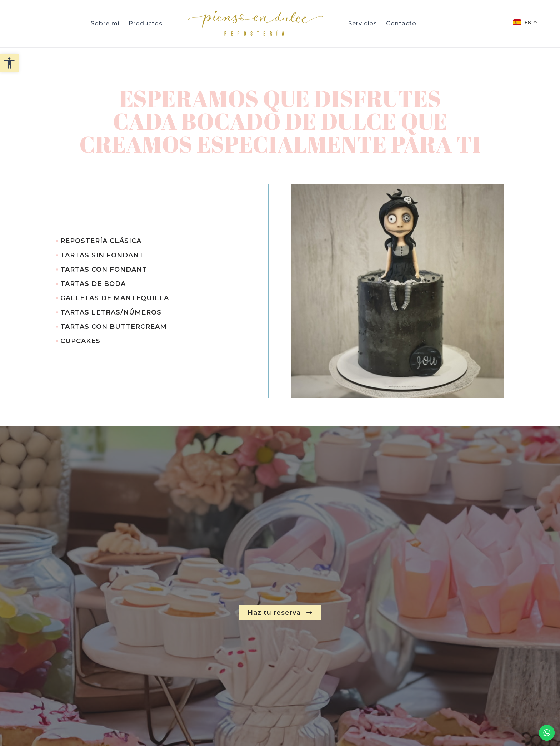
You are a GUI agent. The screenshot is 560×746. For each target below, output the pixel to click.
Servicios (363, 23)
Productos (146, 23)
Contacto (401, 23)
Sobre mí (105, 23)
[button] (9, 63)
